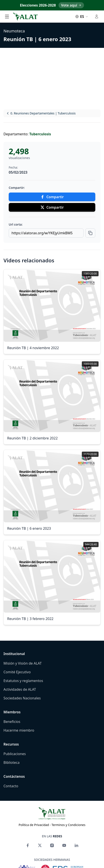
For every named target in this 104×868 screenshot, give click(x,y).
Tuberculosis (40, 134)
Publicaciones (15, 754)
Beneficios (12, 722)
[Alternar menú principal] (7, 17)
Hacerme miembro (19, 730)
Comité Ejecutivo (17, 672)
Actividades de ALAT (20, 689)
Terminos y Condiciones (69, 825)
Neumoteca (14, 31)
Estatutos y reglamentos (23, 681)
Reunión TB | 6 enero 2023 (37, 39)
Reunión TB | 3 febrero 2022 (30, 619)
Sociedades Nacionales (22, 698)
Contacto (11, 786)
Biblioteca (12, 762)
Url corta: (16, 224)
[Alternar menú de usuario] (97, 17)
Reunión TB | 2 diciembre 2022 (32, 438)
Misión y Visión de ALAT (23, 663)
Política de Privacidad (34, 825)
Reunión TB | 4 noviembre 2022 (33, 348)
